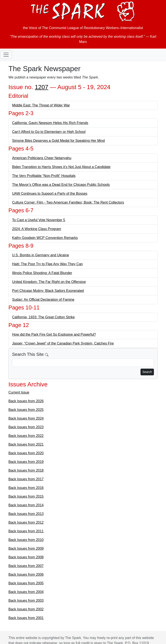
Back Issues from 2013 (26, 514)
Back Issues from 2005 (26, 583)
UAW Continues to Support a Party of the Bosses (50, 194)
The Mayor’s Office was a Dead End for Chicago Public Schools (61, 185)
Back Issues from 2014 (26, 505)
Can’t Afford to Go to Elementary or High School (49, 132)
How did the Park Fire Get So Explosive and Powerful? (54, 334)
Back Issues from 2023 (26, 427)
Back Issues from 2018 (26, 470)
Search (147, 372)
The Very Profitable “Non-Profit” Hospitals (44, 176)
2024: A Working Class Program (37, 229)
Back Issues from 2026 (26, 401)
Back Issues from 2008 (26, 557)
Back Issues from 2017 (26, 479)
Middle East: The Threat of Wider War (41, 105)
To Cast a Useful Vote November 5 (39, 220)
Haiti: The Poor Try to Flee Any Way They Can (47, 264)
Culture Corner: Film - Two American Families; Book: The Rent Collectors (68, 202)
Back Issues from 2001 (26, 618)
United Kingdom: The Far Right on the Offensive (49, 282)
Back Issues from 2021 (26, 444)
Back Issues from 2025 (26, 410)
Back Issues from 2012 (26, 522)
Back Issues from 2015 (26, 496)
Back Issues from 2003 (26, 601)
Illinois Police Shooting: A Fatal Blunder (42, 273)
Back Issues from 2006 (26, 575)
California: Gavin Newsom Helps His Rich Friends (50, 123)
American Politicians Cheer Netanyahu (42, 158)
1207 (42, 87)
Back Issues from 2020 (26, 453)
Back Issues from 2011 (26, 531)
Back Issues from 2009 (26, 548)
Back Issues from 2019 (26, 462)
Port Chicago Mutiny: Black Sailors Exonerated (48, 291)
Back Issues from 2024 (26, 418)
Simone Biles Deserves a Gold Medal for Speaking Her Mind (58, 141)
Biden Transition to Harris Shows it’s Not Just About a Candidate (61, 167)
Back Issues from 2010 (26, 540)
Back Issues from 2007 (26, 566)
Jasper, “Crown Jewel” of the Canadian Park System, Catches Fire (63, 343)
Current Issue (19, 392)
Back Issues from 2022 (26, 436)
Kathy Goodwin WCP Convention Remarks (45, 238)
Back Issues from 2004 (26, 592)
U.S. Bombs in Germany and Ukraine (41, 255)
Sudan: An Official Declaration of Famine (43, 300)
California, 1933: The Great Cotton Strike (43, 317)
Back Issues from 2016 (26, 488)
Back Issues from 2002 (26, 609)
